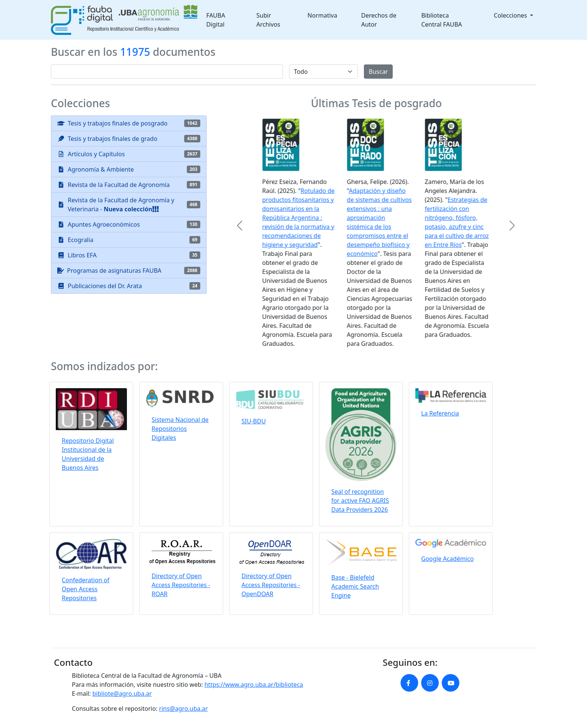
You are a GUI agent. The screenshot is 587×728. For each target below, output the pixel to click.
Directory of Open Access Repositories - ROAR (181, 585)
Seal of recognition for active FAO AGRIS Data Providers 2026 (360, 501)
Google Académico (447, 559)
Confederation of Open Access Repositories (86, 589)
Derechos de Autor (379, 20)
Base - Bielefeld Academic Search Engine (355, 586)
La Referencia (440, 413)
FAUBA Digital (216, 20)
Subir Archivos (268, 20)
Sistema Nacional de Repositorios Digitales (180, 429)
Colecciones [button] (511, 15)
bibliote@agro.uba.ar (122, 694)
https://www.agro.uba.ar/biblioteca (254, 685)
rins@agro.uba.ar (183, 709)
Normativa (322, 15)
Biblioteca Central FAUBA (442, 20)
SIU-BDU (254, 421)
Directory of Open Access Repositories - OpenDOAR (271, 585)
